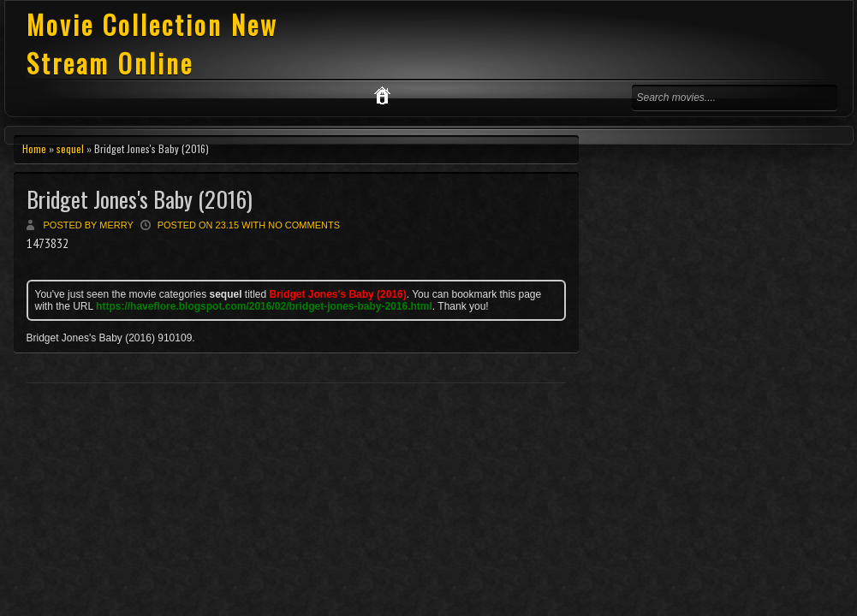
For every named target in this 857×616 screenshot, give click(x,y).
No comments (304, 225)
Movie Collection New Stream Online (152, 44)
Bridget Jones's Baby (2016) (140, 199)
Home (34, 148)
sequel (70, 148)
